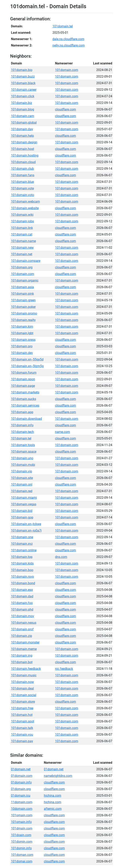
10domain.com (22, 809)
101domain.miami (24, 498)
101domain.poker (23, 307)
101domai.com (22, 861)
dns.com (61, 557)
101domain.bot (22, 662)
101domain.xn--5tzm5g (27, 366)
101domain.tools (23, 445)
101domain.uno (22, 458)
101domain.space (24, 452)
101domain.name (23, 241)
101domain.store (23, 702)
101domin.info (21, 848)
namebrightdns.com (58, 776)
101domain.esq (22, 590)
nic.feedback (64, 669)
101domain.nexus (24, 623)
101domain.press (23, 340)
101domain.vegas (24, 504)
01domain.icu (21, 796)
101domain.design (24, 142)
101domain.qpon (23, 379)
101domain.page (23, 386)
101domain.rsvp (22, 577)
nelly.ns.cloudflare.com (69, 45)
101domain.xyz (22, 544)
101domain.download (26, 419)
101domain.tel (63, 26)
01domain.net (21, 769)
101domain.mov (23, 616)
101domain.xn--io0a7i (26, 531)
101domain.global (24, 123)
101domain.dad (22, 596)
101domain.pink (22, 294)
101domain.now (22, 682)
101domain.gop (22, 517)
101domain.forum (24, 373)
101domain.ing (22, 656)
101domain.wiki (22, 215)
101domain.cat (22, 234)
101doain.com (21, 835)
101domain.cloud (23, 162)
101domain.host (23, 149)
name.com (62, 432)
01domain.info (21, 782)
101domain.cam (23, 116)
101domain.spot (23, 721)
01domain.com (22, 776)
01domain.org (21, 789)
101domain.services (25, 405)
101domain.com (67, 70)
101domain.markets (25, 392)
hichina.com (53, 796)
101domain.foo (22, 603)
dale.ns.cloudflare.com (68, 39)
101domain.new (22, 248)
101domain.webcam (25, 201)
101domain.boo (22, 570)
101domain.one (22, 537)
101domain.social (24, 695)
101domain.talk (22, 728)
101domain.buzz (23, 76)
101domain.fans (23, 175)
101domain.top (22, 557)
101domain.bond (23, 583)
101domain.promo (24, 313)
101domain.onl (22, 484)
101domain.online (24, 550)
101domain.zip (22, 636)
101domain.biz (22, 103)
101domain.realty (23, 320)
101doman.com (22, 855)
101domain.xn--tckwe (26, 524)
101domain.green (23, 300)
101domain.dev (22, 353)
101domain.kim (22, 327)
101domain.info (22, 425)
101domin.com (22, 842)
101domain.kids (22, 563)
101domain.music (24, 675)
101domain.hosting (25, 155)
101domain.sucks (24, 399)
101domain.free (22, 708)
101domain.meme (24, 649)
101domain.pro (22, 346)
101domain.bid (22, 511)
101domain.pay (22, 741)
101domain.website (25, 208)
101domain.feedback (26, 669)
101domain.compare (26, 261)
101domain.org (22, 267)
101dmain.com (22, 828)
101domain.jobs (22, 221)
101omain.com (22, 815)
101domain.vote (22, 188)
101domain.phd (22, 609)
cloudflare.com (65, 109)
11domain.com (22, 802)
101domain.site (22, 478)
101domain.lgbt (22, 333)
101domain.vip (22, 471)
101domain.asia (22, 287)
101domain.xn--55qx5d (27, 359)
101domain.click (23, 96)
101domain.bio (22, 70)
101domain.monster (25, 642)
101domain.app (22, 412)
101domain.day (22, 129)
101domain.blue (22, 182)
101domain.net (22, 254)
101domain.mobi (23, 465)
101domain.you (22, 734)
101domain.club (22, 169)
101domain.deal (22, 688)
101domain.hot (22, 715)
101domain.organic (25, 280)
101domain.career (24, 90)
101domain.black (23, 83)
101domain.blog (23, 109)
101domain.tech (22, 432)
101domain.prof (22, 629)
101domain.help (22, 136)
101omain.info (21, 822)
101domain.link (22, 228)
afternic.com (53, 809)
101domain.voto (23, 195)
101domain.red (22, 491)
